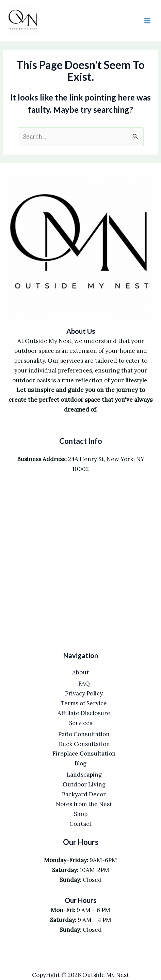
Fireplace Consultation (84, 754)
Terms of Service (84, 703)
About (80, 672)
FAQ (84, 684)
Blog (80, 763)
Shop (81, 814)
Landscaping (84, 775)
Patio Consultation (84, 734)
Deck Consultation (84, 744)
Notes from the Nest (84, 804)
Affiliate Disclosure (84, 713)
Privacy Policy (84, 693)
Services (81, 723)
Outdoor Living (84, 784)
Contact (80, 824)
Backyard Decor (84, 794)
